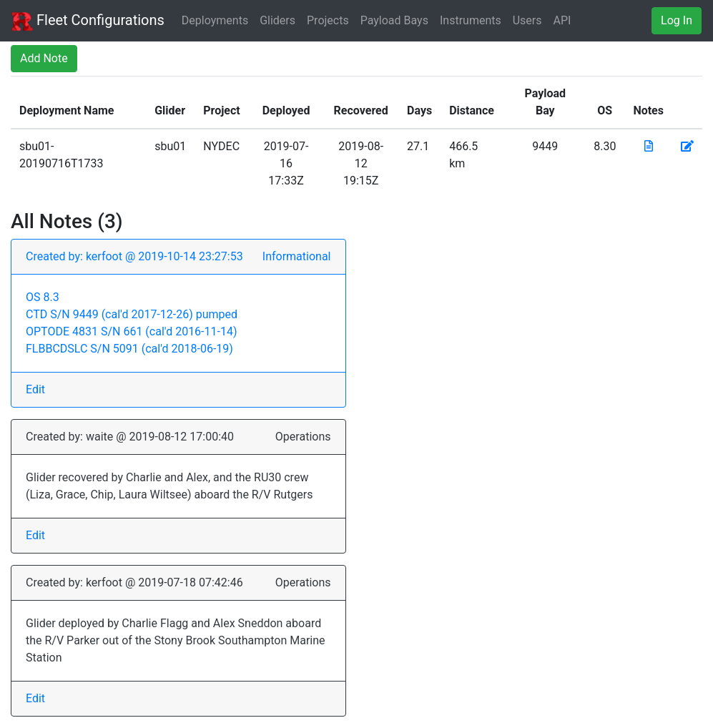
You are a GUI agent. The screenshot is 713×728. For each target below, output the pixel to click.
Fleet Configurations (88, 21)
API (562, 20)
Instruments (471, 20)
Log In (677, 20)
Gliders (277, 20)
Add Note (44, 58)
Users (527, 20)
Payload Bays (394, 20)
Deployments (215, 20)
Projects (328, 20)
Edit (35, 389)
